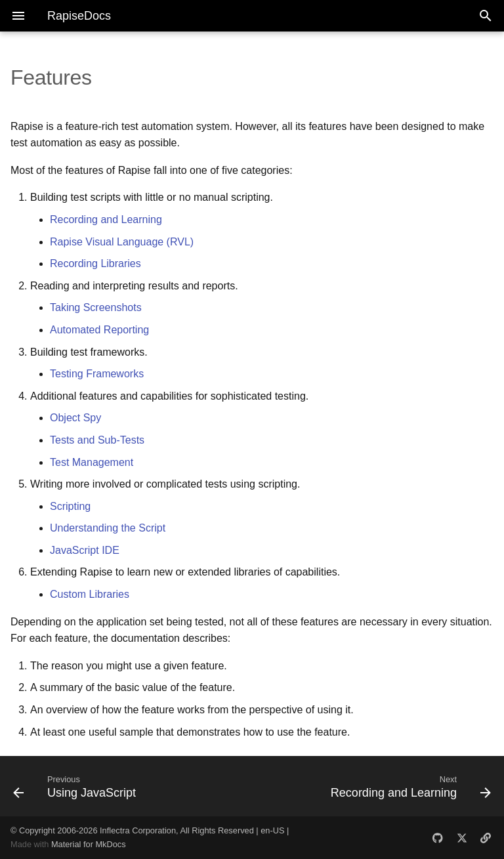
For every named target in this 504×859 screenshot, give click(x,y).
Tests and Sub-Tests (97, 440)
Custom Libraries (90, 594)
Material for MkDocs (89, 844)
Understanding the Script (108, 528)
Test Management (92, 462)
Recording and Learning (106, 220)
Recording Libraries (95, 263)
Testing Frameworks (97, 374)
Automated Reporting (99, 330)
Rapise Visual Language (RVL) (122, 242)
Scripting (70, 506)
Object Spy (75, 418)
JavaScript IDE (85, 550)
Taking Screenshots (96, 307)
